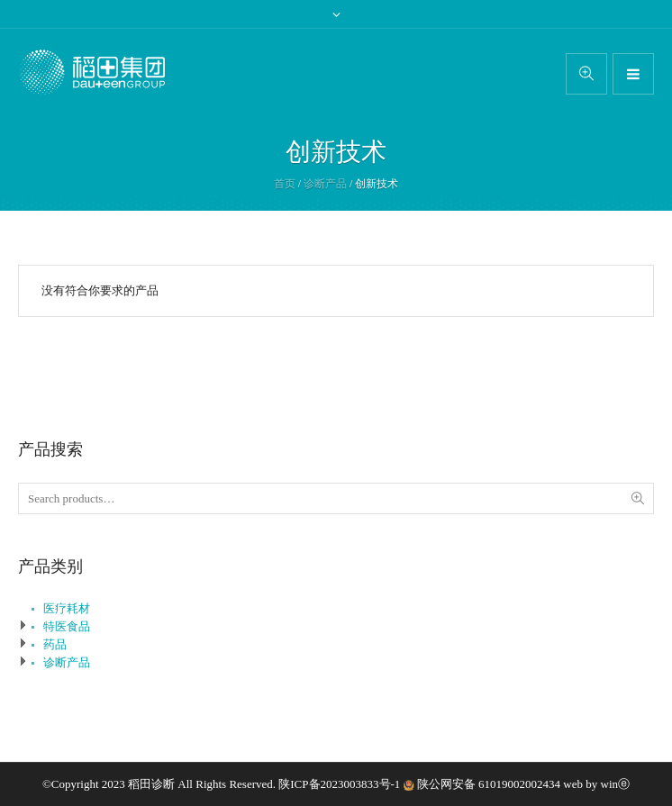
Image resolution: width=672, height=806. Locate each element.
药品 (55, 644)
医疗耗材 (67, 608)
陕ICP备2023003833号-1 (341, 784)
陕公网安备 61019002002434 (489, 784)
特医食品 (67, 626)
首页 (285, 184)
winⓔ (616, 784)
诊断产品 (325, 184)
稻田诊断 (151, 784)
